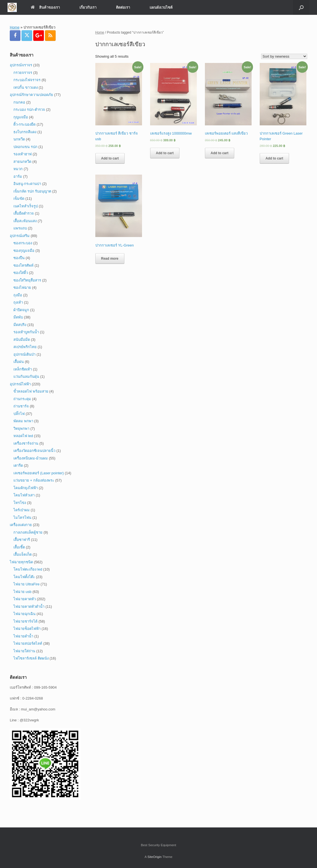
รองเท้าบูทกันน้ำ (26, 332)
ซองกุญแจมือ (24, 251)
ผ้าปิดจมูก (21, 310)
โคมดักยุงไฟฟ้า (26, 488)
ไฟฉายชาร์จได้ (25, 621)
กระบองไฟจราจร (27, 80)
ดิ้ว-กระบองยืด (24, 124)
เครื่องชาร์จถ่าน (26, 443)
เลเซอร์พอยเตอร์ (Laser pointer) (39, 473)
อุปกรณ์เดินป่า (24, 354)
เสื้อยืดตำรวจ (24, 213)
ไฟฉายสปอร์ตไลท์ (28, 643)
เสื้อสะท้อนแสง (25, 221)
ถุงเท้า (18, 302)
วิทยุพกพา (21, 429)
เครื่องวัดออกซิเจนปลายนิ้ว (34, 451)
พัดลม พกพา (23, 421)
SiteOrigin (154, 857)
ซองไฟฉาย (22, 288)
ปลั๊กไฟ (19, 414)
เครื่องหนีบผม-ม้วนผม (31, 458)
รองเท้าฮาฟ (23, 154)
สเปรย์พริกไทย (25, 347)
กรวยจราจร (23, 73)
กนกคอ (19, 102)
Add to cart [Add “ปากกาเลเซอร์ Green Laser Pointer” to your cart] (274, 158)
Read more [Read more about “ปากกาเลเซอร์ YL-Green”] (110, 259)
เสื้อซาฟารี (22, 540)
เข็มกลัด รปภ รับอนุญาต (32, 191)
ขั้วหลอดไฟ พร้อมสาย (31, 391)
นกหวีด (19, 139)
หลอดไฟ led (23, 436)
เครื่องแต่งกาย (21, 525)
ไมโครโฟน (22, 518)
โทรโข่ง (20, 503)
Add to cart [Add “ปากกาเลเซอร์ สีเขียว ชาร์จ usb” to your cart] (110, 158)
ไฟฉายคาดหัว (25, 599)
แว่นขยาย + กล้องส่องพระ (34, 480)
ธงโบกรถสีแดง (25, 132)
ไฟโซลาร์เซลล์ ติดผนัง (31, 658)
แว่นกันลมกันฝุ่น (26, 376)
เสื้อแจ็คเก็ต (23, 554)
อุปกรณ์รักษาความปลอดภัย (31, 95)
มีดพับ (18, 317)
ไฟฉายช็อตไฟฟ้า (27, 629)
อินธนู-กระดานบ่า (27, 184)
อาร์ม (18, 176)
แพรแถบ (20, 228)
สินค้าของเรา (45, 7)
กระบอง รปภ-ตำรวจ (29, 110)
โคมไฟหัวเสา (24, 495)
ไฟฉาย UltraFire (26, 584)
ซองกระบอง (23, 243)
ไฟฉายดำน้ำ (23, 636)
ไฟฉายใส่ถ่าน (24, 651)
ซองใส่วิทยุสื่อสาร (27, 280)
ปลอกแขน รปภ (25, 147)
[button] (301, 7)
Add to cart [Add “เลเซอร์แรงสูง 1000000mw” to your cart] (165, 153)
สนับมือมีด (22, 340)
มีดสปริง (20, 325)
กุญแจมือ (21, 117)
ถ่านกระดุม (22, 399)
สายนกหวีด (22, 162)
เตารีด (18, 465)
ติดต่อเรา (123, 7)
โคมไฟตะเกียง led (28, 569)
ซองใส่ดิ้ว (21, 273)
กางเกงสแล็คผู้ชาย (28, 532)
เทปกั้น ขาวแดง (26, 87)
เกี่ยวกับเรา (88, 7)
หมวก (18, 169)
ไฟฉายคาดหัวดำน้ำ (29, 607)
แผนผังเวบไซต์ (161, 7)
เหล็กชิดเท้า (23, 369)
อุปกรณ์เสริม (20, 236)
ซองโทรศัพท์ (23, 265)
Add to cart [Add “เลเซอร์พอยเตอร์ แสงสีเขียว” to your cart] (220, 153)
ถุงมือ (18, 295)
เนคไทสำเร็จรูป (26, 206)
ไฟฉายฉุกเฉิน (24, 614)
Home (15, 27)
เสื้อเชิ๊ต (19, 547)
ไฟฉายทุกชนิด (21, 562)
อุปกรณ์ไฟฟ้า (20, 384)
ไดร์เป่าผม (22, 510)
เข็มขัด (19, 199)
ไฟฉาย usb (23, 592)
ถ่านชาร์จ (21, 406)
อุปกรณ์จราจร (21, 65)
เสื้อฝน (19, 362)
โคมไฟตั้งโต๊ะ (24, 577)
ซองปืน (19, 258)
